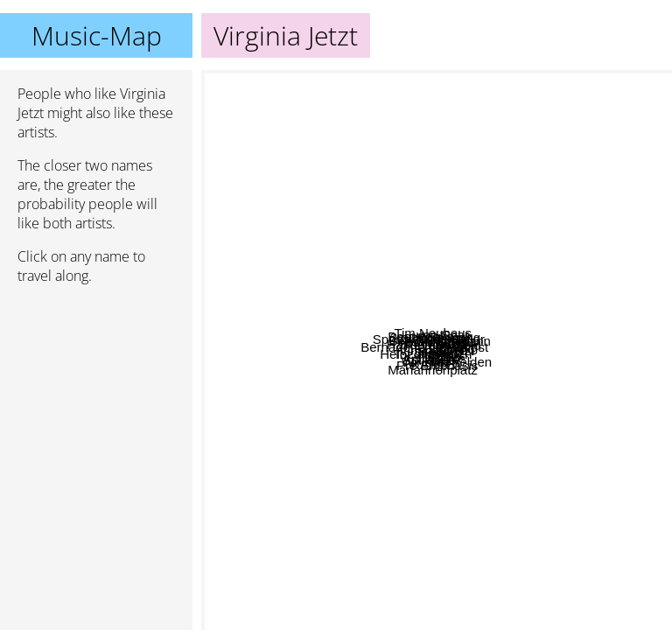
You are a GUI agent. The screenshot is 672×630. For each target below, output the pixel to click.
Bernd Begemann (427, 324)
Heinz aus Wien (478, 481)
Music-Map (97, 35)
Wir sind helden (482, 288)
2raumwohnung (430, 187)
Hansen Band (270, 241)
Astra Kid (326, 578)
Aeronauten (443, 429)
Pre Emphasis (427, 564)
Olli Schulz (489, 207)
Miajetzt (642, 371)
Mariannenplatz (322, 612)
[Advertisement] (96, 391)
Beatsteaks (287, 172)
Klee (377, 500)
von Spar (559, 82)
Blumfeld (483, 376)
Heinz (528, 446)
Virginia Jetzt (437, 350)
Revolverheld (525, 195)
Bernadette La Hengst (305, 295)
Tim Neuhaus (294, 82)
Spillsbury (356, 482)
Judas (275, 433)
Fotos (593, 516)
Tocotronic (474, 339)
